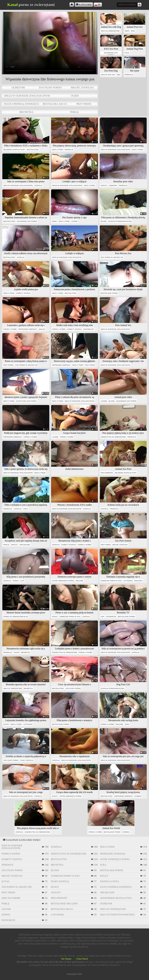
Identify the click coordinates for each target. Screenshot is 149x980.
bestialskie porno (109, 293)
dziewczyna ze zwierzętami (113, 437)
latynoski (128, 581)
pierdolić (129, 75)
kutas (6, 724)
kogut (55, 617)
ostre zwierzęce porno (63, 581)
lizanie (74, 221)
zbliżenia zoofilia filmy (14, 150)
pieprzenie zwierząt (28, 329)
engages (138, 581)
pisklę (74, 112)
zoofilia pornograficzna (120, 221)
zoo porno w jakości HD (112, 257)
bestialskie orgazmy (64, 904)
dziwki (6, 915)
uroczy (104, 185)
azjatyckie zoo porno (26, 401)
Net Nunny (66, 959)
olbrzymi (18, 87)
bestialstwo (33, 150)
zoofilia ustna (109, 881)
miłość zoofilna (82, 87)
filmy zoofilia (27, 760)
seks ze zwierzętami (110, 31)
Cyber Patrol (82, 959)
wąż (133, 31)
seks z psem (57, 150)
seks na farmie (11, 898)
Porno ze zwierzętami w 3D (16, 617)
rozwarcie (111, 617)
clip (22, 581)
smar (127, 31)
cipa (103, 617)
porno (16, 581)
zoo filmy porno (50, 87)
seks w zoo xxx (108, 75)
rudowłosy (89, 329)
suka (26, 509)
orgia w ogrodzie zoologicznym (27, 96)
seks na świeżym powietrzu (117, 915)
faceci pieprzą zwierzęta (21, 104)
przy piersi (84, 104)
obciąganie (25, 545)
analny (42, 329)
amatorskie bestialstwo (116, 898)
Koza (127, 53)
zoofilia (38, 185)
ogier (75, 96)
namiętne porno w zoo (111, 581)
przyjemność (107, 473)
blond (104, 221)
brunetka (26, 112)
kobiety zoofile (23, 293)
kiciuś (17, 652)
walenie (80, 581)
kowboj (138, 796)
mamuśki (113, 185)
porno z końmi (10, 329)
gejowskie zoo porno (111, 53)
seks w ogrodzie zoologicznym (115, 150)
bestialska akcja (55, 104)
